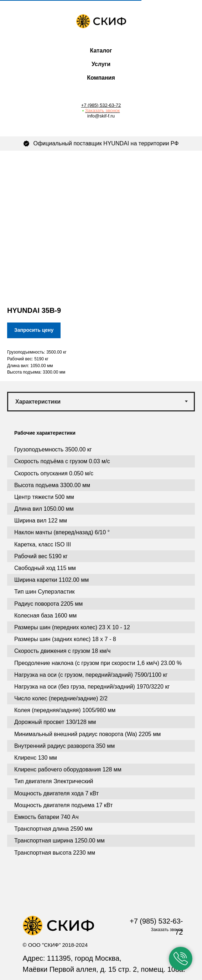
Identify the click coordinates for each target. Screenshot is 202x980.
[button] (181, 959)
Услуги (101, 64)
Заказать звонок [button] (102, 111)
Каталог (101, 51)
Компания (101, 78)
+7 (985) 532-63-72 (101, 105)
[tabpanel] (101, 656)
